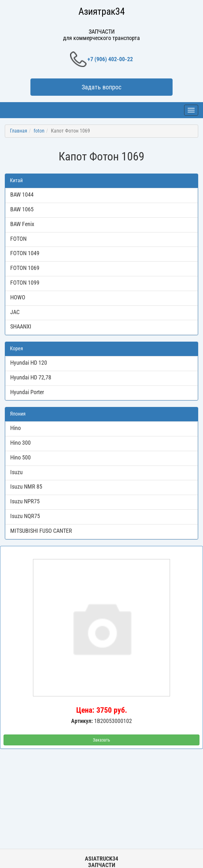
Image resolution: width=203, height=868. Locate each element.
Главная (19, 131)
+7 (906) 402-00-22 (101, 59)
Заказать (101, 740)
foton (39, 131)
